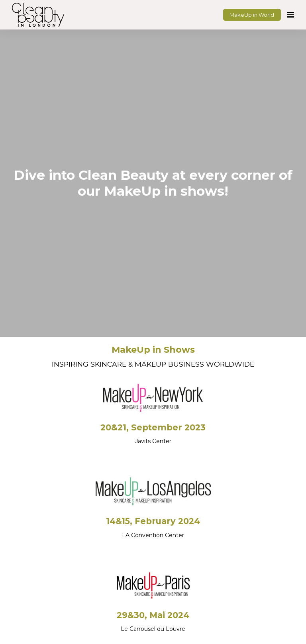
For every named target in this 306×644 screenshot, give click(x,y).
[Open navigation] (290, 15)
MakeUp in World (252, 15)
